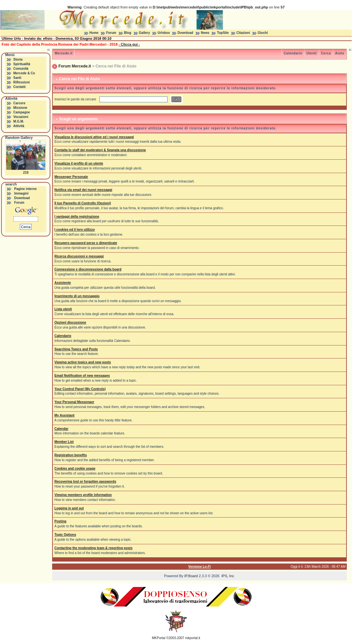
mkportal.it (193, 638)
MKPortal (159, 638)
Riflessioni (22, 82)
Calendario (293, 53)
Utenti (311, 53)
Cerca (326, 53)
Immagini (22, 193)
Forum (111, 33)
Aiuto (340, 53)
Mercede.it (64, 53)
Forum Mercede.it (75, 66)
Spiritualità (22, 64)
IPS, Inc (228, 576)
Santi (17, 78)
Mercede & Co (24, 73)
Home (94, 33)
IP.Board (191, 576)
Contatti (20, 87)
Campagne (22, 112)
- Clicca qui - (129, 44)
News (205, 33)
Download (185, 33)
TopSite (223, 33)
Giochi (263, 33)
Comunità (21, 69)
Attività (19, 126)
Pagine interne (26, 189)
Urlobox (164, 33)
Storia (18, 59)
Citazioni (243, 33)
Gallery (144, 33)
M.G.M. (19, 121)
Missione (20, 108)
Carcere (19, 103)
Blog (127, 33)
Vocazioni (21, 117)
